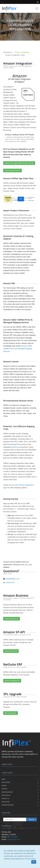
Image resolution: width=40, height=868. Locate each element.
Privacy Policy (30, 859)
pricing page (19, 521)
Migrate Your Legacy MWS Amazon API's (19, 163)
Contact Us (10, 582)
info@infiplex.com (13, 579)
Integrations (8, 52)
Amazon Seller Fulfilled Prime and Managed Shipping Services (18, 349)
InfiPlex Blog (6, 795)
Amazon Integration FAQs (15, 55)
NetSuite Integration (12, 681)
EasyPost (15, 447)
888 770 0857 (13, 837)
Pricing (4, 786)
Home (3, 779)
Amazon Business (12, 619)
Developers (6, 802)
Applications (6, 782)
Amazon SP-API (11, 651)
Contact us (5, 799)
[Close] (39, 850)
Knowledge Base (7, 792)
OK (34, 862)
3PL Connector (11, 713)
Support (4, 789)
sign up (31, 819)
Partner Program (8, 805)
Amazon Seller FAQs (12, 170)
